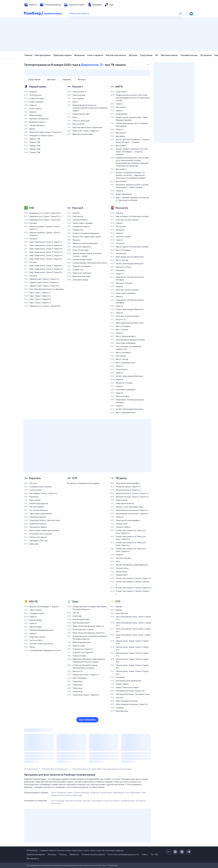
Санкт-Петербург (59, 793)
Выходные (80, 55)
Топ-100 (154, 854)
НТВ (31, 208)
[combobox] (141, 65)
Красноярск (135, 793)
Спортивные (146, 55)
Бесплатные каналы (116, 55)
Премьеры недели (62, 55)
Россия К (78, 208)
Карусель (35, 478)
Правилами (113, 865)
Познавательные (189, 55)
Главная (28, 55)
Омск (143, 793)
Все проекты (33, 858)
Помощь (63, 854)
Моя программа (43, 55)
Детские (133, 55)
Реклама (52, 854)
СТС (118, 601)
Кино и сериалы (95, 55)
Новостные (56, 803)
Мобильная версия (36, 855)
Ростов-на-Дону (65, 795)
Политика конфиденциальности (123, 854)
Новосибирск (119, 793)
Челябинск (95, 793)
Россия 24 (122, 208)
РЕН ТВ (33, 601)
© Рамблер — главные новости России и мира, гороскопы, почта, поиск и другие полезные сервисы (75, 850)
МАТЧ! (119, 87)
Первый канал (38, 87)
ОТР (75, 478)
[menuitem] (31, 5)
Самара (54, 795)
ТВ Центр (121, 478)
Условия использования (93, 854)
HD (157, 55)
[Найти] (181, 13)
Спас (75, 601)
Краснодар (77, 795)
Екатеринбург (106, 793)
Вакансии (74, 854)
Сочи (127, 793)
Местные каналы (169, 55)
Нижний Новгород (81, 793)
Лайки (145, 854)
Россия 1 (78, 87)
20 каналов (206, 55)
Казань (70, 793)
